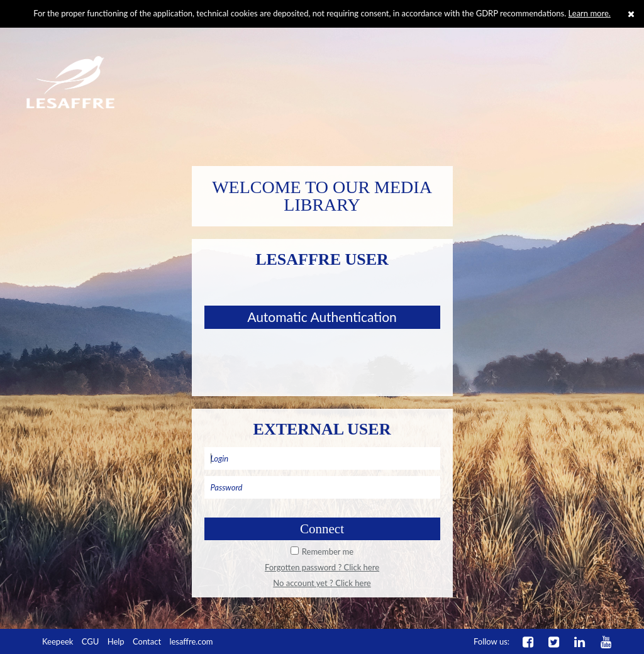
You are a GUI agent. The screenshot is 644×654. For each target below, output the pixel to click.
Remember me (328, 551)
